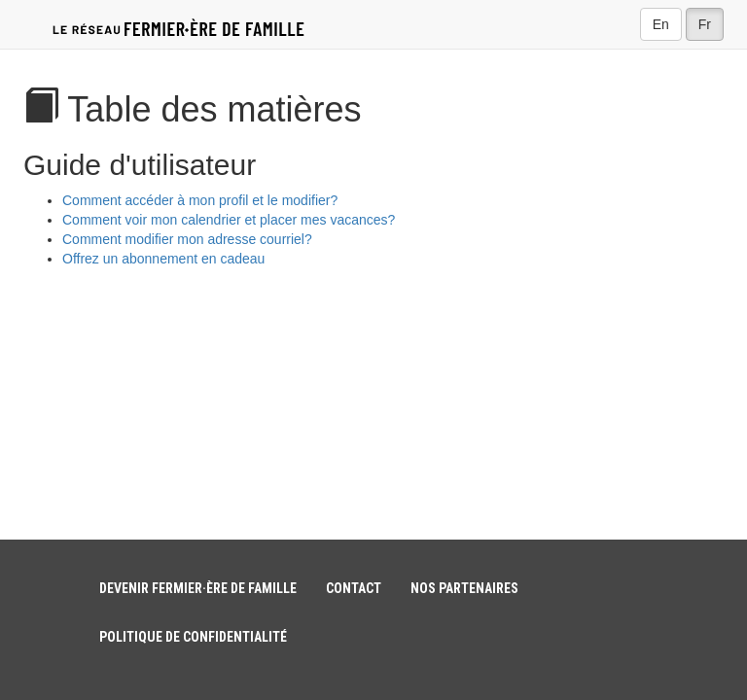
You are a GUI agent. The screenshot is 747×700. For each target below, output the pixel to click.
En (661, 24)
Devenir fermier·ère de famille (198, 588)
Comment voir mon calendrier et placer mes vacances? (229, 220)
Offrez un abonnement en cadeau (163, 259)
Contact (354, 588)
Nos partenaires (464, 588)
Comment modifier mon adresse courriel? (187, 239)
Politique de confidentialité (193, 637)
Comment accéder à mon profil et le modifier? (200, 200)
